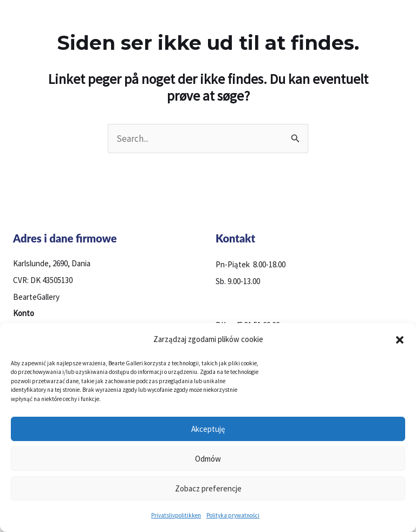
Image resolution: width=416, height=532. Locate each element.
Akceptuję (208, 429)
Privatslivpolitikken (176, 515)
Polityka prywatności (233, 515)
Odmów (208, 459)
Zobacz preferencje (208, 488)
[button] (400, 340)
